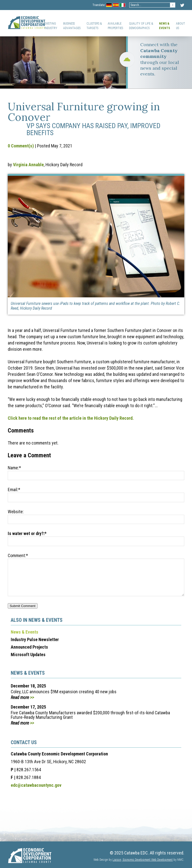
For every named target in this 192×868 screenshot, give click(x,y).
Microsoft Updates (28, 655)
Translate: (99, 5)
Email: (14, 490)
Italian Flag (123, 5)
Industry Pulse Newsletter (35, 639)
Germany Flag (109, 5)
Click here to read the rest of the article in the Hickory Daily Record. (71, 418)
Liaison (117, 860)
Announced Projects (29, 647)
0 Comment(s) (21, 146)
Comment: (18, 555)
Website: (16, 512)
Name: (14, 468)
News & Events (24, 632)
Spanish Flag (116, 5)
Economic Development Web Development (147, 860)
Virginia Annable (28, 165)
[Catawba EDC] (27, 23)
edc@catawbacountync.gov (36, 785)
